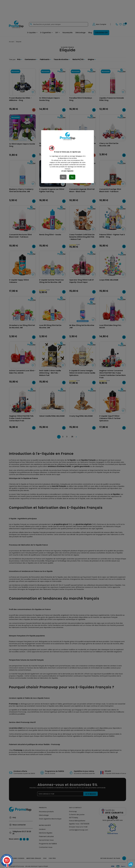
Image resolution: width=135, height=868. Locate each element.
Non (63, 177)
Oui (72, 177)
